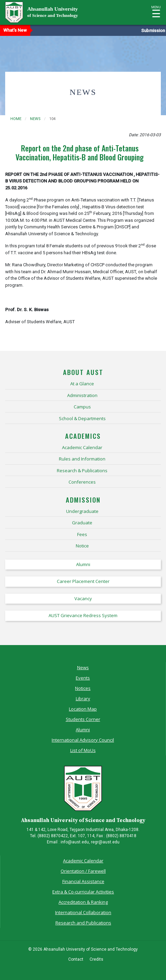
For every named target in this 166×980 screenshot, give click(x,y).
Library (83, 699)
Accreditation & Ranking (83, 902)
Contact (76, 959)
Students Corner (83, 719)
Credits (96, 959)
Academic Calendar (83, 861)
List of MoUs (83, 750)
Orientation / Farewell (83, 871)
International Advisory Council (83, 740)
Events (83, 678)
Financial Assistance (83, 881)
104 (52, 119)
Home (16, 119)
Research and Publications (83, 923)
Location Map (83, 709)
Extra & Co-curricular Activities (83, 892)
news (35, 119)
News (83, 667)
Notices (83, 688)
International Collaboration (83, 912)
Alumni (83, 730)
